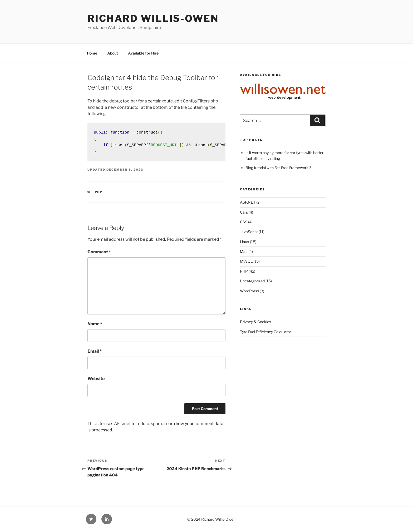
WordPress (249, 291)
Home (92, 53)
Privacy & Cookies (255, 322)
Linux (245, 242)
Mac (244, 251)
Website (96, 379)
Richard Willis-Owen (153, 18)
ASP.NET (248, 202)
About (113, 53)
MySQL (246, 261)
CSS (244, 222)
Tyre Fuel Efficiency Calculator (265, 332)
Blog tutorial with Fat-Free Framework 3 (279, 168)
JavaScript (249, 232)
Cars (244, 212)
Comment (99, 252)
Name (95, 324)
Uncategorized (252, 281)
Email (95, 351)
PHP (99, 192)
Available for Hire (143, 53)
